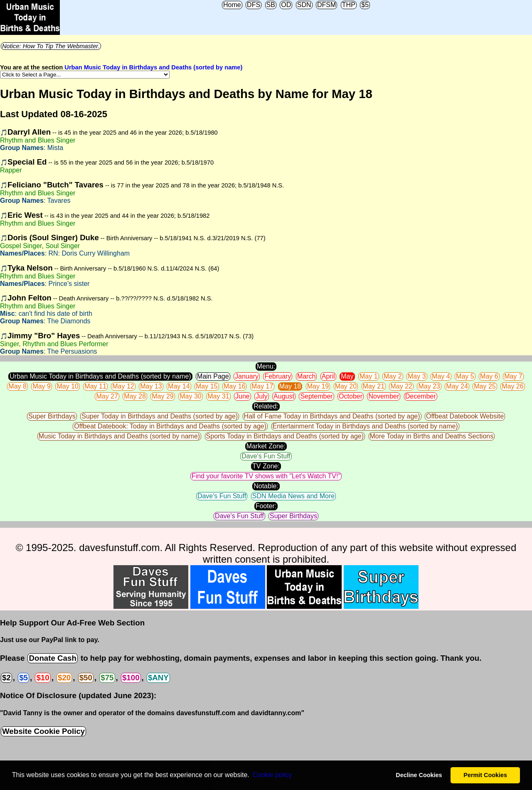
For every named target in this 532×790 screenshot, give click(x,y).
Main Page (213, 376)
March (306, 376)
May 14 (179, 386)
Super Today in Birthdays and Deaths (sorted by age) (160, 416)
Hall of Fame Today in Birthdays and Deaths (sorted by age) (332, 416)
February (278, 376)
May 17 (262, 386)
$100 (131, 678)
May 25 (485, 386)
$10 (43, 678)
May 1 (369, 376)
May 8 (17, 386)
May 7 (513, 376)
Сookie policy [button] (272, 775)
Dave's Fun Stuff (266, 456)
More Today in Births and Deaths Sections (432, 436)
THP (349, 5)
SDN (304, 5)
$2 (6, 678)
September (316, 396)
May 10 (67, 386)
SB (271, 5)
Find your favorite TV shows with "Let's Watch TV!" (266, 476)
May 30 (190, 396)
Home (232, 5)
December (421, 396)
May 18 (290, 386)
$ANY (158, 678)
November (384, 396)
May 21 (374, 386)
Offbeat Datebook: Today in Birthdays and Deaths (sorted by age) (170, 426)
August (284, 396)
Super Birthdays (52, 416)
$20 (64, 678)
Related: (266, 406)
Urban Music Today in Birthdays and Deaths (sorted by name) (153, 67)
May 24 (457, 386)
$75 (107, 678)
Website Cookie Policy (43, 731)
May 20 (346, 386)
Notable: (266, 486)
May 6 (489, 376)
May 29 (163, 396)
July (261, 396)
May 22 (401, 386)
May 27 (107, 396)
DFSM (326, 5)
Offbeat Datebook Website (465, 416)
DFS (254, 5)
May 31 (218, 396)
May (347, 376)
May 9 (42, 386)
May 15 (207, 386)
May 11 (95, 386)
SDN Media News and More (293, 496)
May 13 (151, 386)
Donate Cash (52, 658)
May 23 (429, 386)
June (243, 396)
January (247, 376)
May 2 (393, 376)
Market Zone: (266, 446)
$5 (365, 5)
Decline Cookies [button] (419, 775)
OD (286, 5)
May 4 (441, 376)
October (351, 396)
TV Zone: (266, 466)
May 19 (318, 386)
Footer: (266, 506)
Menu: (266, 366)
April (328, 376)
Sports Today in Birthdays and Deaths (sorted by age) (285, 436)
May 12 (123, 386)
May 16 (234, 386)
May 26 (512, 386)
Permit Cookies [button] (485, 775)
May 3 (417, 376)
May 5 (465, 376)
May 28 (135, 396)
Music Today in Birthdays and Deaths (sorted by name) (119, 436)
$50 (86, 678)
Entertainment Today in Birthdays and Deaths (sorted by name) (365, 426)
